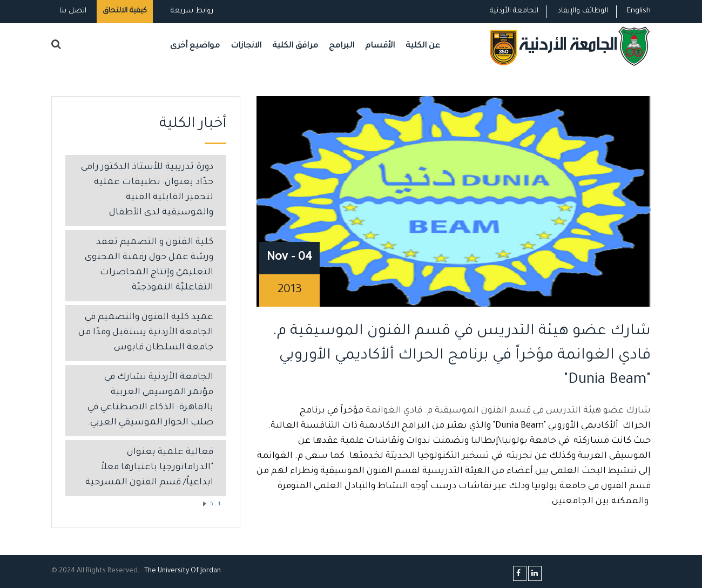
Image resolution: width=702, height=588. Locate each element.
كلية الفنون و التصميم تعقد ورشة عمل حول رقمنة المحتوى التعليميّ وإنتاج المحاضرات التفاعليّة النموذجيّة (149, 265)
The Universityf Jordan (183, 571)
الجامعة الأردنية (514, 11)
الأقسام (380, 46)
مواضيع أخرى (195, 46)
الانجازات (246, 46)
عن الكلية (423, 46)
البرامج (342, 46)
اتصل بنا (73, 11)
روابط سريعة (191, 11)
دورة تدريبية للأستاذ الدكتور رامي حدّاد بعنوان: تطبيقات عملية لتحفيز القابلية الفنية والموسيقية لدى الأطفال (147, 190)
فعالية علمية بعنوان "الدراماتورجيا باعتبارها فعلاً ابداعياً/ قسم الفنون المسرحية (149, 468)
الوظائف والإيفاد (583, 11)
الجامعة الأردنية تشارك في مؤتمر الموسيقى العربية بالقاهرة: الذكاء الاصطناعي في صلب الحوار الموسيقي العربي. (150, 400)
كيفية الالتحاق (125, 11)
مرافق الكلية (295, 46)
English (639, 11)
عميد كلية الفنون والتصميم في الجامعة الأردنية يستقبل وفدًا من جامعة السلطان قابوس (146, 333)
